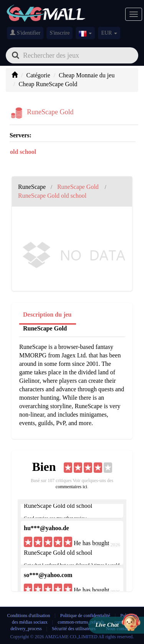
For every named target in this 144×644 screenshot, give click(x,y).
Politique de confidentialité (86, 616)
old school (23, 152)
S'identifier (25, 33)
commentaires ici (71, 487)
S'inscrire (60, 33)
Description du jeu (47, 314)
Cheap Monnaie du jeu (87, 75)
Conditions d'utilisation (29, 616)
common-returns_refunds (81, 622)
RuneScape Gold (45, 328)
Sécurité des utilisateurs (74, 629)
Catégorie (38, 75)
